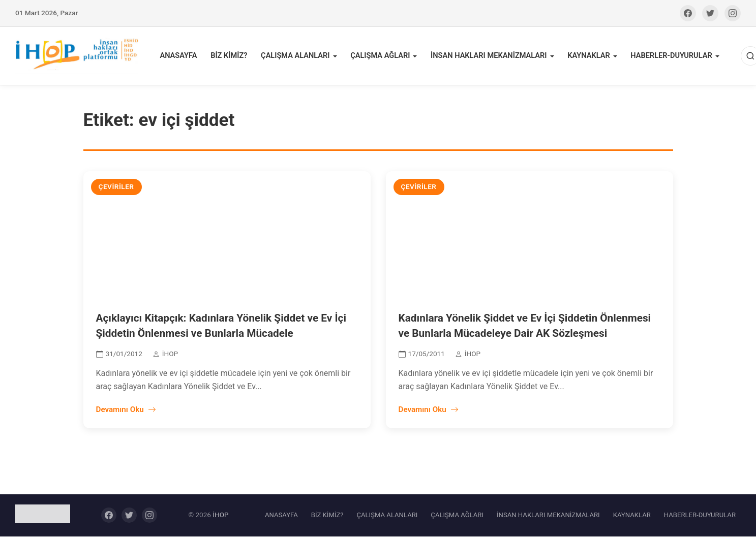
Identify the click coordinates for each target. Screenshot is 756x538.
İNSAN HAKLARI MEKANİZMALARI (488, 57)
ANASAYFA (182, 57)
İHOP (220, 517)
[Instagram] (733, 13)
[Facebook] (688, 13)
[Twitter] (710, 13)
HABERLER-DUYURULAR (668, 57)
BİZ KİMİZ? (232, 57)
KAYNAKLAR (586, 57)
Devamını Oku (126, 411)
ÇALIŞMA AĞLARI (381, 57)
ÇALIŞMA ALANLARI (297, 57)
